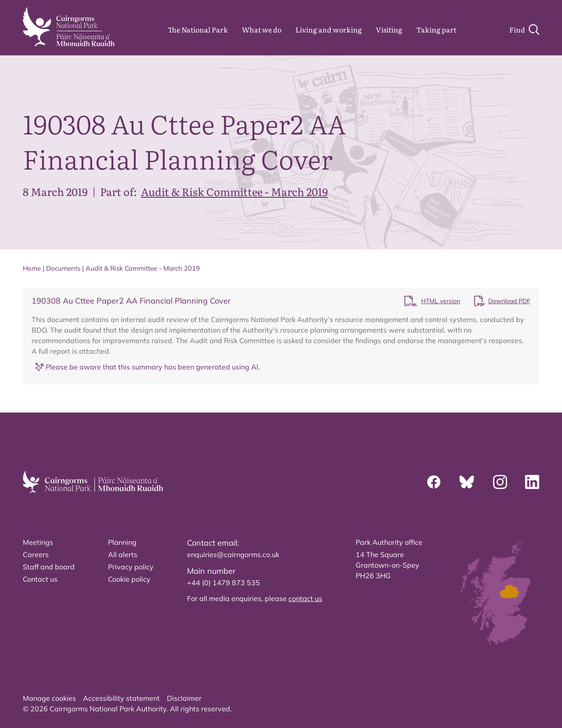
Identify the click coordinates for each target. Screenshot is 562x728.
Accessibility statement (121, 698)
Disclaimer (184, 698)
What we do (262, 29)
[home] (69, 27)
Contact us (40, 579)
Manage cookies (49, 698)
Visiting (389, 29)
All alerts (123, 554)
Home (32, 268)
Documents (63, 268)
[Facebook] (434, 482)
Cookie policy (129, 579)
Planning (122, 542)
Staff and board (49, 567)
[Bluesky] (467, 482)
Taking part (436, 29)
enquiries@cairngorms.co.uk (233, 554)
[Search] (524, 29)
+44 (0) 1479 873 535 (223, 583)
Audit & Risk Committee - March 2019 (234, 191)
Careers (36, 554)
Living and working (329, 29)
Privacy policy (131, 567)
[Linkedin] (532, 482)
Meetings (38, 542)
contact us (305, 598)
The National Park (198, 29)
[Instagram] (500, 482)
